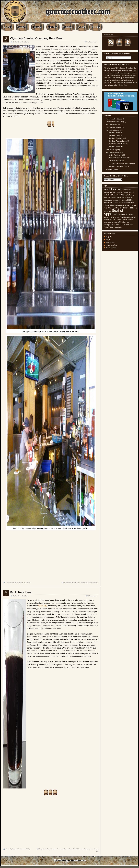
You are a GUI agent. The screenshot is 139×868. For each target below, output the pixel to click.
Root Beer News (112, 125)
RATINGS (38, 27)
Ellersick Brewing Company (81, 849)
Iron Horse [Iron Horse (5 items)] (122, 203)
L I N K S (96, 27)
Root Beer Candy (114, 135)
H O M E (8, 27)
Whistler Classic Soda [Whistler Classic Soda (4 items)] (115, 227)
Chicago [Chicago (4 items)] (119, 192)
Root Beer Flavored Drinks (118, 141)
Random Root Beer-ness (114, 122)
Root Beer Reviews (113, 153)
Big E (49, 849)
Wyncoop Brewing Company (90, 582)
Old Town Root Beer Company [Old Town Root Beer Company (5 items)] (126, 205)
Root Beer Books (114, 133)
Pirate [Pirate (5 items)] (106, 208)
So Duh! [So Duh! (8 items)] (122, 215)
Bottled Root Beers (115, 155)
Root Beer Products (113, 130)
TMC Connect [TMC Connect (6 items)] (124, 222)
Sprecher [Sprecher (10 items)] (130, 214)
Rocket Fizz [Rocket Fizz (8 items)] (127, 208)
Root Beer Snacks (115, 147)
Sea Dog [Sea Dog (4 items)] (108, 211)
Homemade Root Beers (114, 119)
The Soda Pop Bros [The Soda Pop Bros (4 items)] (109, 220)
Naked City (42, 606)
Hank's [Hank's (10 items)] (124, 200)
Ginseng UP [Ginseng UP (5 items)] (117, 200)
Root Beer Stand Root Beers (118, 166)
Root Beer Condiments (116, 138)
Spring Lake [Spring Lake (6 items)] (108, 217)
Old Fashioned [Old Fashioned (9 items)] (110, 205)
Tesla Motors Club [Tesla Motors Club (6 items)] (130, 217)
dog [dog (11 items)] (122, 195)
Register (109, 237)
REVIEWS (22, 27)
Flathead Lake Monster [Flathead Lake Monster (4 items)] (115, 197)
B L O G (82, 27)
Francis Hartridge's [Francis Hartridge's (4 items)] (128, 197)
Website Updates (112, 169)
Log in (108, 240)
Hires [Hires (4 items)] (117, 203)
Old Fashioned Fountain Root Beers (121, 163)
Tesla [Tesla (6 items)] (122, 217)
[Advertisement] (51, 555)
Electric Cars (76, 582)
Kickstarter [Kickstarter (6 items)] (130, 203)
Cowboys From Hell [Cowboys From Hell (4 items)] (128, 192)
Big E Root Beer (21, 592)
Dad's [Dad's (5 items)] (106, 195)
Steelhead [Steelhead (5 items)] (116, 217)
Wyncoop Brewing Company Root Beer (36, 38)
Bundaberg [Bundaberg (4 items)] (113, 192)
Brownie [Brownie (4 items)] (129, 190)
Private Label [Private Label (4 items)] (112, 208)
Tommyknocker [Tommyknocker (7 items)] (109, 225)
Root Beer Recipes (113, 150)
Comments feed (112, 245)
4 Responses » (93, 596)
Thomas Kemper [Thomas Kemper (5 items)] (121, 220)
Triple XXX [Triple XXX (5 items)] (119, 225)
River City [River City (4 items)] (119, 208)
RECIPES (68, 27)
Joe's (92, 849)
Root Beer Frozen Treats (117, 144)
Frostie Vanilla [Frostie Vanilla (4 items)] (108, 200)
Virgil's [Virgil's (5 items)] (106, 227)
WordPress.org (111, 248)
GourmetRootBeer (18, 582)
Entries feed (110, 242)
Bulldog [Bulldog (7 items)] (106, 192)
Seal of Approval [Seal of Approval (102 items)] (113, 212)
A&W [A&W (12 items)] (106, 190)
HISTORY (53, 27)
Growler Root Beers (115, 161)
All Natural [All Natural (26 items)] (115, 189)
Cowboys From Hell (57, 849)
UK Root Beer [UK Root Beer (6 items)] (128, 225)
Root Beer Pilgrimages (114, 127)
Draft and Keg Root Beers (21, 42)
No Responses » (92, 42)
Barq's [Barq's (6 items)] (124, 190)
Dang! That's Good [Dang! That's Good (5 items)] (114, 195)
